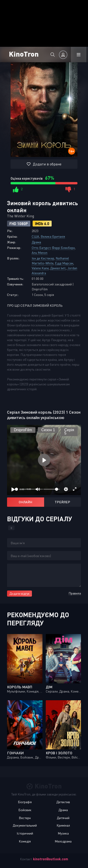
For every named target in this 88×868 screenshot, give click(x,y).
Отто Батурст (41, 248)
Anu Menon (40, 253)
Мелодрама (63, 841)
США (35, 236)
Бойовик (25, 810)
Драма (36, 242)
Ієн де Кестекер (43, 258)
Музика (63, 833)
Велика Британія (53, 236)
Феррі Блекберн (63, 248)
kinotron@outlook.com (51, 859)
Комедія (25, 841)
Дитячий (63, 818)
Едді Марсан (64, 263)
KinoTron (24, 54)
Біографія (25, 802)
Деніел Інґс (58, 268)
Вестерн (25, 818)
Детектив (63, 802)
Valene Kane (40, 268)
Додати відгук (19, 593)
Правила (75, 593)
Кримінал (63, 825)
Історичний (25, 833)
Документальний (25, 825)
